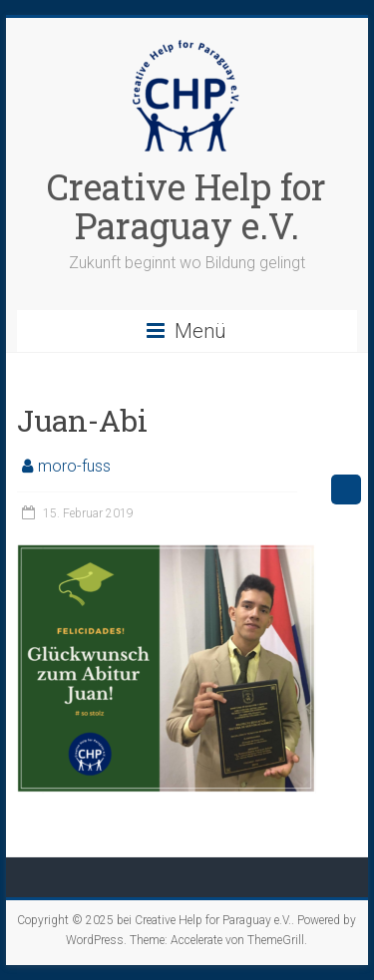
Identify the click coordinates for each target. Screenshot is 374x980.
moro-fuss (74, 466)
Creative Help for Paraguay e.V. (187, 206)
